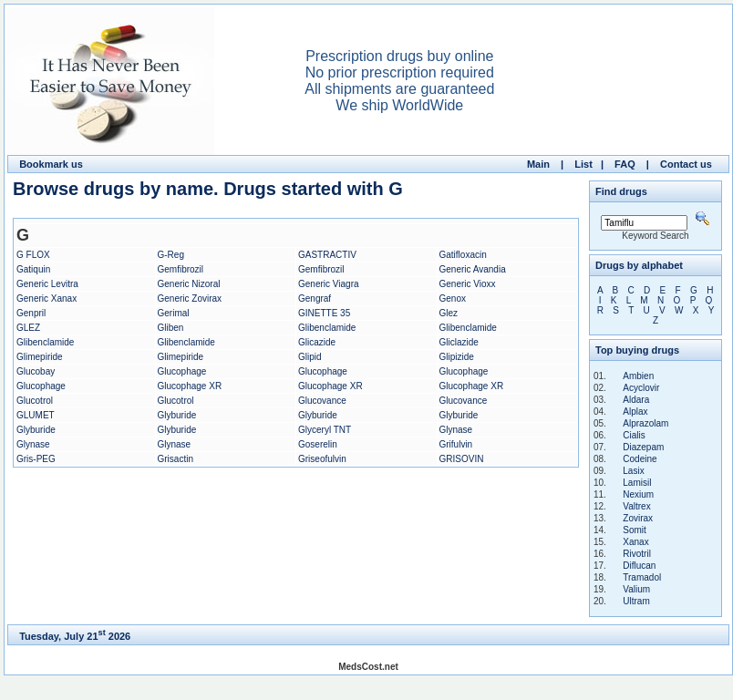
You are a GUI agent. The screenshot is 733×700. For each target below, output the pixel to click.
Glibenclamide (327, 328)
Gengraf (315, 299)
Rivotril (637, 554)
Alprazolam (645, 423)
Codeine (640, 459)
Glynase (456, 430)
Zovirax (638, 518)
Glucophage (182, 371)
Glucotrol (35, 401)
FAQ (625, 164)
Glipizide (457, 357)
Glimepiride (40, 357)
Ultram (636, 601)
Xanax (635, 542)
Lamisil (637, 483)
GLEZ (28, 328)
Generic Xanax (46, 299)
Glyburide (177, 415)
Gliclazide (459, 342)
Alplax (635, 412)
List (583, 164)
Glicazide (317, 342)
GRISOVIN (462, 459)
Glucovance (322, 401)
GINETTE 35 (324, 313)
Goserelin (318, 444)
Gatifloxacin (463, 255)
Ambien (638, 376)
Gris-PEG (36, 459)
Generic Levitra (47, 284)
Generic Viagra (329, 284)
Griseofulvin (322, 459)
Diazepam (643, 447)
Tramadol (642, 577)
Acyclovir (641, 388)
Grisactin (176, 459)
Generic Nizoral (189, 284)
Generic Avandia (473, 269)
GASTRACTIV (327, 255)
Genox (453, 299)
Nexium (638, 494)
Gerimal (174, 313)
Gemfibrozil (181, 269)
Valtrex (636, 506)
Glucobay (36, 371)
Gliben (171, 328)
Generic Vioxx (468, 284)
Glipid (310, 357)
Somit (635, 530)
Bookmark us (51, 164)
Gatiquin (33, 269)
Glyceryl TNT (325, 430)
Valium (636, 589)
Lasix (633, 471)
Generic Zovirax (190, 299)
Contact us (686, 164)
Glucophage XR (190, 386)
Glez (449, 313)
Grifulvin (456, 444)
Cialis (634, 435)
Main (538, 164)
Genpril (31, 313)
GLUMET (36, 415)
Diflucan (639, 566)
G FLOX (33, 255)
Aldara (636, 400)
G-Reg (171, 255)
